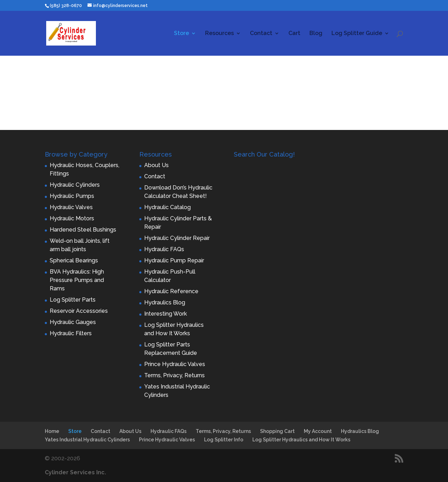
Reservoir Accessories (79, 311)
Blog (316, 34)
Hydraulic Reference (171, 291)
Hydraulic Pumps (72, 196)
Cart (294, 34)
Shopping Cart (277, 431)
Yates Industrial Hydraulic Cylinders (87, 440)
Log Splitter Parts (73, 300)
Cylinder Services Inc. (75, 472)
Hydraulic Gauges (73, 322)
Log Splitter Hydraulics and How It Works (301, 440)
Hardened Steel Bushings (83, 230)
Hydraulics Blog (165, 302)
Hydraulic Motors (72, 218)
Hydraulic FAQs (164, 249)
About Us (156, 165)
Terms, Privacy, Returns (174, 375)
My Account (318, 431)
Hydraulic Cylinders (75, 185)
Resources (219, 34)
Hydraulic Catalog (167, 207)
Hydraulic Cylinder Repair (177, 238)
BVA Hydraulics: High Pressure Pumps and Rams (77, 280)
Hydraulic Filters (71, 333)
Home (52, 431)
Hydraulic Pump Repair (174, 260)
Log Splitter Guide (357, 34)
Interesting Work (166, 314)
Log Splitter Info (224, 440)
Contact (261, 34)
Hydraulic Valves (71, 207)
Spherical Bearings (74, 260)
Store (181, 34)
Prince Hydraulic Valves (175, 364)
